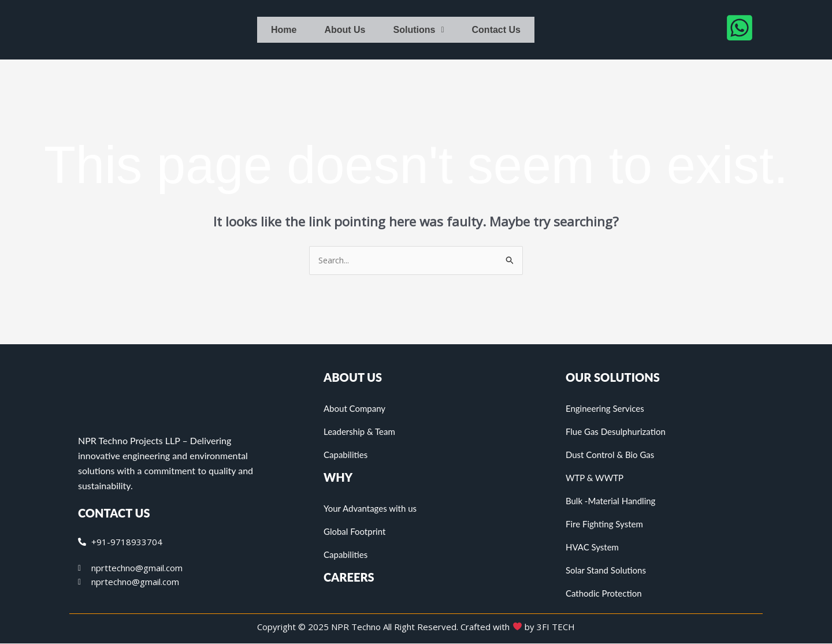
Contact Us (496, 30)
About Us (345, 30)
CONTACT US (114, 513)
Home (284, 30)
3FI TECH (556, 627)
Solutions (419, 30)
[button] (419, 30)
